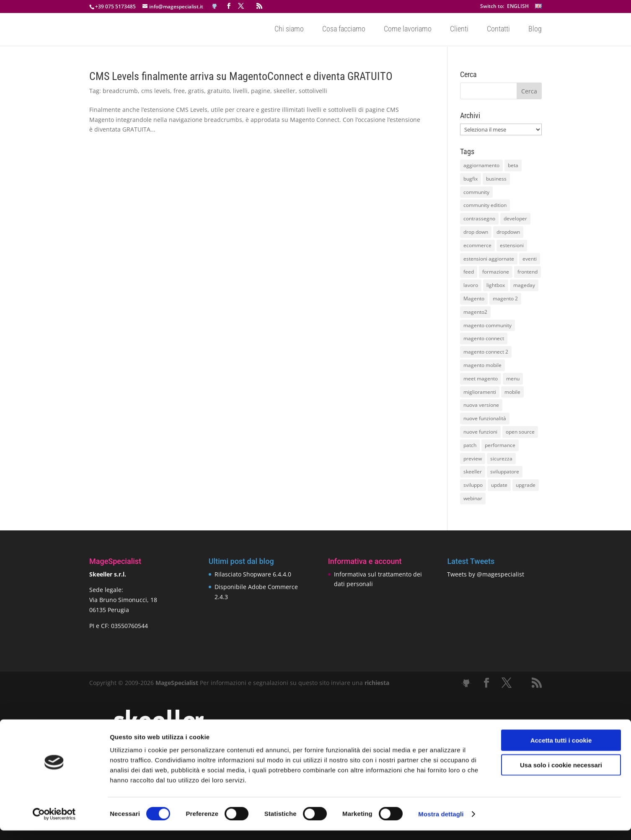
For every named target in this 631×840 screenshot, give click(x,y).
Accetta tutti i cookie (561, 750)
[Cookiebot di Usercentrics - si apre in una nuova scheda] (54, 824)
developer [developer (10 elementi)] (515, 218)
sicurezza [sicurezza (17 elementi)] (501, 459)
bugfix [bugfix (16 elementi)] (471, 179)
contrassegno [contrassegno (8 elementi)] (479, 218)
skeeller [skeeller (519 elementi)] (473, 472)
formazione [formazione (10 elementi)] (496, 272)
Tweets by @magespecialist (486, 574)
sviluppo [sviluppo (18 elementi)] (473, 485)
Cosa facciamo (344, 30)
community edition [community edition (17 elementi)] (485, 205)
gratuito (219, 91)
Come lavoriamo (408, 30)
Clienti (459, 30)
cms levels (156, 91)
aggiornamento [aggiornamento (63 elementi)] (481, 165)
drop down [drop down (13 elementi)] (476, 232)
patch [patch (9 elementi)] (470, 445)
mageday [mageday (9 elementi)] (524, 285)
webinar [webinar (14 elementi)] (473, 498)
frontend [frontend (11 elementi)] (528, 272)
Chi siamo (289, 30)
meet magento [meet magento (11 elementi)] (481, 379)
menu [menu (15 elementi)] (513, 379)
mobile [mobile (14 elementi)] (512, 392)
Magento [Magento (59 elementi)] (474, 299)
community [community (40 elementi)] (476, 192)
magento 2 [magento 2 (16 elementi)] (505, 299)
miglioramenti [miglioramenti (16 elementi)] (480, 392)
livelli (240, 91)
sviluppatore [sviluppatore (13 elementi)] (505, 472)
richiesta (376, 683)
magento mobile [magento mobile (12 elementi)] (482, 365)
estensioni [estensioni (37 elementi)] (512, 245)
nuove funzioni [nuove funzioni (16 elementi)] (480, 432)
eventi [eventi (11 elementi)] (530, 259)
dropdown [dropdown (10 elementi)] (508, 232)
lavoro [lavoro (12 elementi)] (471, 285)
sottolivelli (313, 91)
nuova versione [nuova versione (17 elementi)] (481, 405)
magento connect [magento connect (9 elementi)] (484, 338)
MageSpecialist (177, 683)
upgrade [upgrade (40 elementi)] (526, 485)
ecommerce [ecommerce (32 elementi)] (477, 245)
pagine (261, 91)
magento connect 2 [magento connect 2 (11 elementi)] (486, 352)
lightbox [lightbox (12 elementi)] (496, 285)
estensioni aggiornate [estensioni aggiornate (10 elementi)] (489, 259)
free (179, 91)
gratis (196, 91)
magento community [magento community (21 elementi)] (487, 325)
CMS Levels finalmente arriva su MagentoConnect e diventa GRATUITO (241, 76)
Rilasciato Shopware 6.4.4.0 (253, 574)
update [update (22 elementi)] (499, 485)
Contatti (498, 30)
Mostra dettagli (441, 823)
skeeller (284, 91)
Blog (535, 30)
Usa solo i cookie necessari (561, 774)
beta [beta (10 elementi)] (513, 165)
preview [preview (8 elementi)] (473, 459)
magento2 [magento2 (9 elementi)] (475, 312)
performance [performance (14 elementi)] (500, 445)
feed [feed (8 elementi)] (469, 272)
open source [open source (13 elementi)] (520, 432)
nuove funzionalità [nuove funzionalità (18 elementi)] (485, 418)
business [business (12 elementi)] (496, 179)
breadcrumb (120, 91)
